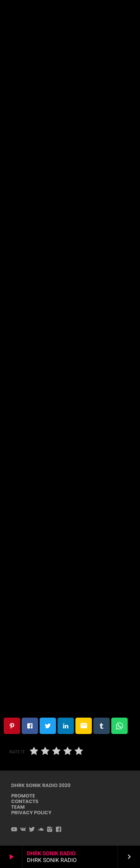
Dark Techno (70, 50)
